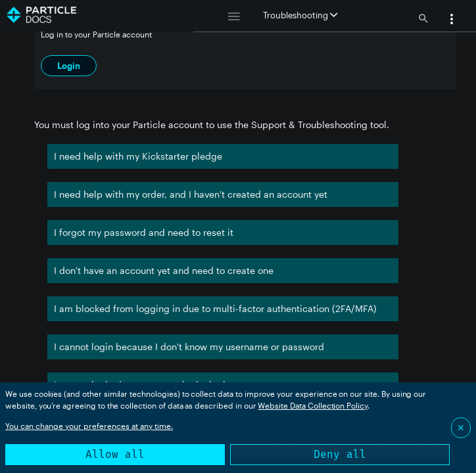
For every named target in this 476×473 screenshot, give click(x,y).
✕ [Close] (461, 427)
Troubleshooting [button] (300, 15)
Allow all (115, 454)
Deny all (340, 454)
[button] (452, 20)
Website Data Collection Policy (313, 405)
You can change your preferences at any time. (89, 426)
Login (69, 66)
